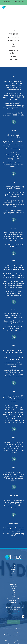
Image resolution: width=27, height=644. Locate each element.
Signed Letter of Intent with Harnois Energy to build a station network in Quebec (13, 407)
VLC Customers (20, 1)
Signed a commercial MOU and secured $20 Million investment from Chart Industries (14, 328)
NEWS (13, 591)
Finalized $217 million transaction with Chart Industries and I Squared (14, 293)
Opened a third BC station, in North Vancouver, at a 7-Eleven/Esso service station (13, 316)
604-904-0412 (20, 612)
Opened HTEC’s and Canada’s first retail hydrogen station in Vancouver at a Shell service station (13, 399)
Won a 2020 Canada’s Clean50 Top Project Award (13, 358)
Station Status (7, 1)
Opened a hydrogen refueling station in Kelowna (14, 188)
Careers (13, 4)
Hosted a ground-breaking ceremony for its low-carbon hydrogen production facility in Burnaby (14, 204)
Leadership (13, 567)
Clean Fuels (14, 579)
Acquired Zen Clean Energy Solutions (14, 246)
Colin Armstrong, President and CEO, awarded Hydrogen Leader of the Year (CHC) (13, 165)
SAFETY (13, 589)
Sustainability (14, 573)
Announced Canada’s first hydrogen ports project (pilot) (13, 212)
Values (14, 571)
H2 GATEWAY (14, 587)
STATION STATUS (14, 600)
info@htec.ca (15, 614)
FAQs (13, 595)
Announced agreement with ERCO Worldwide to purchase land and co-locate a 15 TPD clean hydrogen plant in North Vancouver (14, 237)
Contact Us (14, 622)
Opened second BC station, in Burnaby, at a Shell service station (13, 365)
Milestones (13, 569)
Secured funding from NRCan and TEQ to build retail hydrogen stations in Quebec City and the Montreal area (14, 373)
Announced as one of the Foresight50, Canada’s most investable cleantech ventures (14, 267)
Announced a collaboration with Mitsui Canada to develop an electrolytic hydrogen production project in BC (13, 284)
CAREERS (13, 602)
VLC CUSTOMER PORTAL (13, 599)
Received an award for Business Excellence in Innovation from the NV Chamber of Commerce (14, 275)
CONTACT (14, 597)
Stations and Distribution (14, 581)
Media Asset (14, 575)
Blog (14, 593)
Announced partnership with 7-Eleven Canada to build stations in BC (13, 352)
